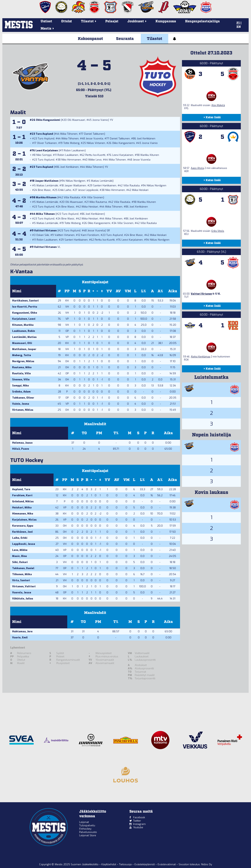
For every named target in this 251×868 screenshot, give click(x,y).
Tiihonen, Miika (22, 574)
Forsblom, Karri (22, 495)
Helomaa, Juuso (22, 443)
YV (109, 291)
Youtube (138, 827)
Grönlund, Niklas (23, 501)
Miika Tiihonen (69, 134)
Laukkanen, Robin (24, 331)
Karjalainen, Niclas (24, 520)
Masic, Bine (20, 556)
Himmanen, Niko (23, 514)
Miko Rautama (98, 202)
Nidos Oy (207, 864)
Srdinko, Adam (21, 392)
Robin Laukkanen (74, 150)
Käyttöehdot (109, 864)
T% (116, 433)
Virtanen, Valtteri (24, 586)
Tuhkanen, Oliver (23, 398)
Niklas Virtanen (96, 143)
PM (99, 433)
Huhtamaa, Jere (22, 631)
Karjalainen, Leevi (24, 319)
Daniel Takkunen (94, 134)
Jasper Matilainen (47, 181)
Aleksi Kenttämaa (201, 357)
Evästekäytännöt (145, 864)
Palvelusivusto (88, 832)
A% (160, 291)
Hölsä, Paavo (21, 449)
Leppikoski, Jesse (24, 544)
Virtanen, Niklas (23, 410)
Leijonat (84, 822)
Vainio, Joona (21, 404)
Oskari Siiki (43, 235)
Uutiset (46, 21)
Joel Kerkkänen (146, 139)
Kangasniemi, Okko (25, 313)
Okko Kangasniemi (48, 120)
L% (144, 291)
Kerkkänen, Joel (22, 532)
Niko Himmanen (71, 160)
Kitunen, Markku (23, 325)
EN (239, 27)
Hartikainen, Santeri (25, 301)
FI (238, 23)
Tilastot (155, 39)
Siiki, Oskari (20, 562)
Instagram (139, 824)
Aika (173, 291)
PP (67, 291)
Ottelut (67, 21)
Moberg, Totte (22, 355)
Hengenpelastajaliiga (202, 21)
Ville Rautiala (131, 185)
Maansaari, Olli (22, 343)
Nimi (17, 291)
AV (118, 291)
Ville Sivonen (95, 197)
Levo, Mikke (20, 550)
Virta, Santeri (21, 580)
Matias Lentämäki (102, 181)
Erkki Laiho (65, 190)
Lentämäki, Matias (24, 337)
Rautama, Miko (22, 367)
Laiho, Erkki (20, 538)
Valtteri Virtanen (45, 231)
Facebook (139, 817)
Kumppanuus (166, 21)
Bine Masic (44, 190)
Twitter (137, 821)
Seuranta (125, 39)
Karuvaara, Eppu (23, 526)
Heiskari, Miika (22, 508)
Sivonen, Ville (21, 379)
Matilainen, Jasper (24, 349)
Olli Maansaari (76, 120)
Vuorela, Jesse (22, 592)
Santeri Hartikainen (105, 185)
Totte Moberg (71, 143)
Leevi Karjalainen (47, 150)
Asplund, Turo (21, 489)
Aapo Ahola (197, 168)
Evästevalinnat (167, 864)
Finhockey (85, 829)
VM (128, 291)
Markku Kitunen (150, 155)
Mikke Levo (95, 160)
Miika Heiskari (140, 190)
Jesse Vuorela (94, 139)
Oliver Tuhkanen (47, 143)
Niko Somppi (44, 155)
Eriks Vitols (218, 231)
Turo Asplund (44, 134)
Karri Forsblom (90, 235)
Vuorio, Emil (20, 637)
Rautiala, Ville (21, 373)
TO (84, 433)
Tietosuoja (126, 864)
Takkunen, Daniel (23, 568)
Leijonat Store (88, 835)
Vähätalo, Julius (23, 599)
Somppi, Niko (20, 386)
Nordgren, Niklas (23, 361)
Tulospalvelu (87, 825)
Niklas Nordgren (75, 181)
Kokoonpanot (90, 39)
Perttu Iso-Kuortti (95, 155)
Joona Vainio (100, 120)
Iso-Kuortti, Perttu (25, 307)
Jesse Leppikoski (88, 190)
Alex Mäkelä (218, 105)
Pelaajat (112, 21)
